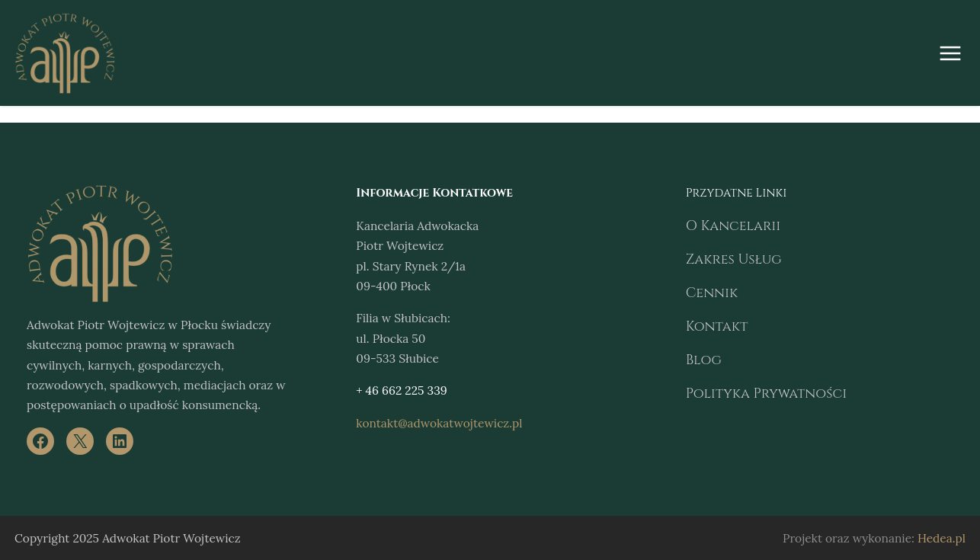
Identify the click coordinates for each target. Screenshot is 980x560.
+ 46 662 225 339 (398, 390)
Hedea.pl (944, 538)
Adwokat (48, 324)
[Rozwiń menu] (950, 53)
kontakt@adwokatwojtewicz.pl (429, 422)
